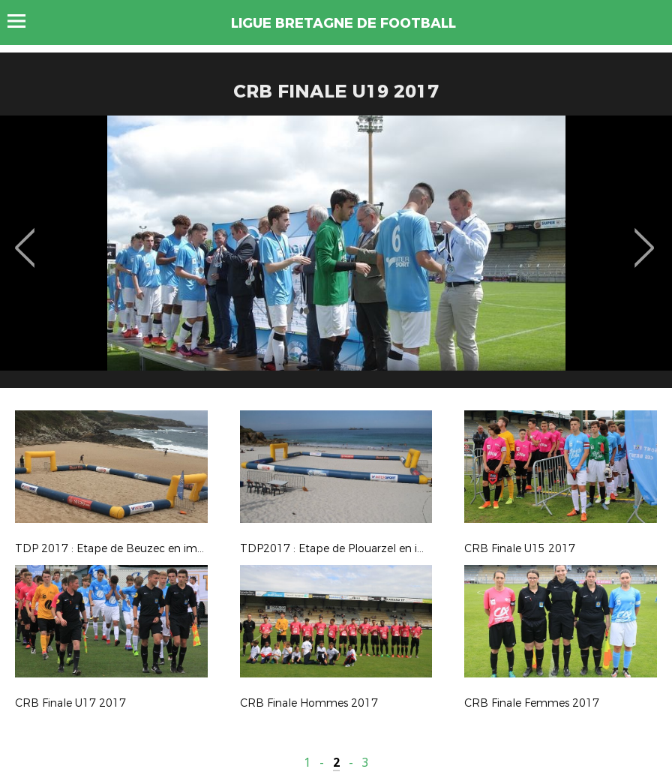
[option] (336, 257)
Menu (24, 21)
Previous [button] (25, 237)
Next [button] (645, 237)
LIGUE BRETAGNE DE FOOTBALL (343, 23)
